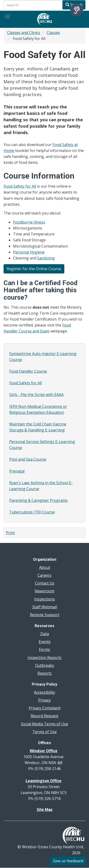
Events (45, 642)
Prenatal (17, 471)
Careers (44, 575)
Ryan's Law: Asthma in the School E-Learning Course (41, 486)
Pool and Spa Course (28, 459)
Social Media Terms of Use (44, 724)
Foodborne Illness (29, 222)
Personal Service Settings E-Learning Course (42, 445)
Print (10, 533)
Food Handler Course (28, 371)
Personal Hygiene (29, 252)
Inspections (44, 599)
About (45, 567)
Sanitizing (46, 258)
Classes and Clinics (24, 33)
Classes (53, 33)
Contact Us (45, 583)
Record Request (44, 716)
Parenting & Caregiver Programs (38, 500)
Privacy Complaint (45, 708)
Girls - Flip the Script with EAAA (36, 395)
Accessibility (44, 692)
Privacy (44, 700)
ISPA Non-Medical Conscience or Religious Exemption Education (38, 409)
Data (45, 634)
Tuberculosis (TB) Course (32, 512)
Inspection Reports (44, 658)
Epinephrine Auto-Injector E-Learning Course (43, 357)
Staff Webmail (45, 607)
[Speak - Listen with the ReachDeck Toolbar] (77, 10)
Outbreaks (45, 665)
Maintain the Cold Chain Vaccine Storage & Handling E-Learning (38, 427)
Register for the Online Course (34, 269)
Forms (44, 649)
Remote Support (45, 615)
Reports (45, 673)
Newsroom (44, 591)
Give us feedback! (68, 861)
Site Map (45, 810)
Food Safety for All (20, 186)
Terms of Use (45, 732)
